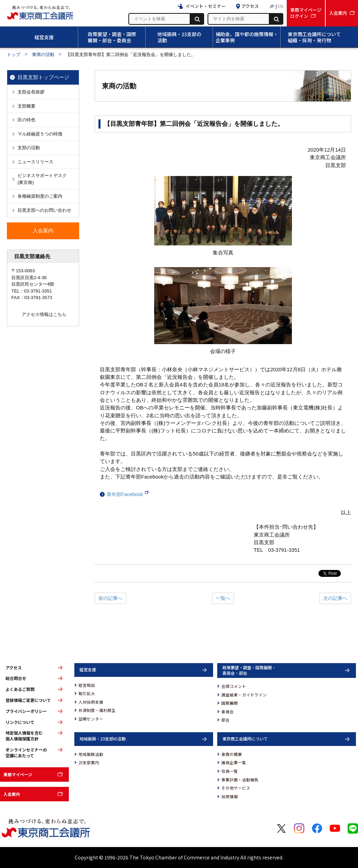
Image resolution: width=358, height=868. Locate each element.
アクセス (14, 668)
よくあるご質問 (20, 689)
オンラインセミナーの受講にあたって (26, 753)
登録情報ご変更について (28, 700)
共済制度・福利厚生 (97, 710)
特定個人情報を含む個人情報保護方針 (24, 736)
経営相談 (87, 685)
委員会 (228, 712)
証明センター (91, 719)
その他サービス (236, 788)
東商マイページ (18, 774)
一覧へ (223, 598)
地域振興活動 (91, 754)
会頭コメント (234, 686)
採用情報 (230, 796)
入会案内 (12, 794)
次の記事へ (335, 598)
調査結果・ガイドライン (244, 695)
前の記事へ (110, 598)
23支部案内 (89, 762)
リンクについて (20, 722)
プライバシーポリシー (26, 711)
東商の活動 (43, 54)
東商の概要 (232, 754)
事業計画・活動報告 (240, 780)
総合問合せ (16, 678)
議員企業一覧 (234, 762)
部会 (225, 720)
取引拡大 (87, 693)
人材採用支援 (91, 702)
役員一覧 (230, 771)
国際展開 (230, 703)
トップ (14, 54)
